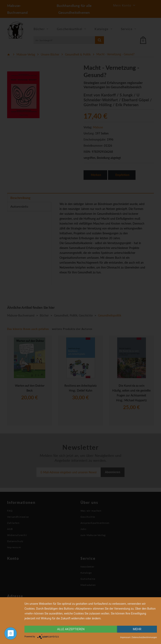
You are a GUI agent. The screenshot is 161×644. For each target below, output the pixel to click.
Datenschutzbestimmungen (144, 637)
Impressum (125, 637)
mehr (137, 629)
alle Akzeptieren (71, 629)
